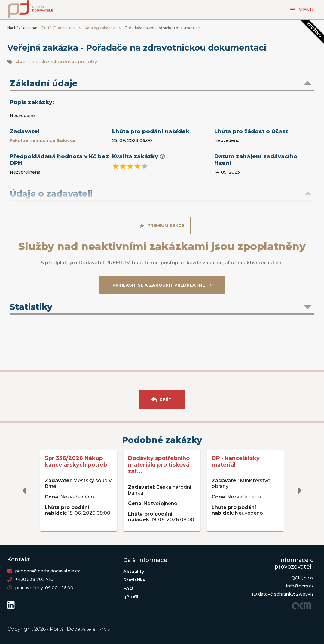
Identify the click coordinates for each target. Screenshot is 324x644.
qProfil (131, 597)
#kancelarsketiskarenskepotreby (57, 62)
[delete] (25, 491)
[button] (162, 84)
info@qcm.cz (300, 586)
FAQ (128, 588)
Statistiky (134, 580)
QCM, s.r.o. (303, 578)
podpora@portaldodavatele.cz (47, 571)
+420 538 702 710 (34, 579)
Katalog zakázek (100, 28)
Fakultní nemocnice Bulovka (42, 140)
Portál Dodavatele (58, 28)
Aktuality (134, 572)
